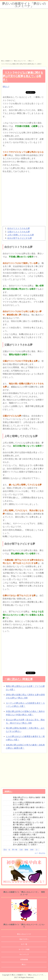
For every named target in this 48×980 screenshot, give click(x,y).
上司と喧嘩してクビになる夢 (21, 235)
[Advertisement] (24, 33)
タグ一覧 (24, 944)
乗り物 (15, 850)
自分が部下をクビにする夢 (20, 238)
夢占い (6, 87)
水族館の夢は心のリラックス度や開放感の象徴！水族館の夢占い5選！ (29, 833)
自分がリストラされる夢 (19, 228)
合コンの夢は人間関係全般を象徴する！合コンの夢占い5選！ (29, 804)
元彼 (21, 850)
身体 (32, 850)
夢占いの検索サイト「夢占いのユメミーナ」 (24, 5)
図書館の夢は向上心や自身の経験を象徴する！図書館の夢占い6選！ (29, 829)
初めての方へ (24, 939)
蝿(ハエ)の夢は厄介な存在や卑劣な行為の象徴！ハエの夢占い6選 (29, 839)
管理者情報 (24, 960)
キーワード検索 (24, 949)
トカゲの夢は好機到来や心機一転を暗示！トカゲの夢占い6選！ (28, 814)
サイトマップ (24, 954)
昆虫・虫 (7, 850)
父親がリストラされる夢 (19, 232)
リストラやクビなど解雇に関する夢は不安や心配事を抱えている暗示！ (29, 843)
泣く (37, 850)
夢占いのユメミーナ (24, 934)
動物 (26, 850)
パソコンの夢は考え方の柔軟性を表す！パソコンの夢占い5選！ (29, 818)
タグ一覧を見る (40, 853)
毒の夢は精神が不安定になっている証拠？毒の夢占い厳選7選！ (28, 823)
